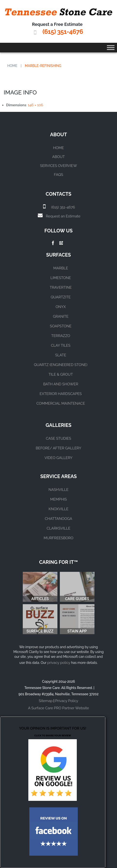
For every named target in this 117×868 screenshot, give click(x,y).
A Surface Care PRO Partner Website (58, 708)
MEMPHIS (58, 499)
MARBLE (61, 268)
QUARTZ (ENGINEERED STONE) (61, 365)
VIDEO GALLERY (58, 458)
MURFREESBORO (58, 538)
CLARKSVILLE (58, 528)
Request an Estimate (63, 216)
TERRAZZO (61, 336)
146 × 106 (35, 105)
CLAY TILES (61, 345)
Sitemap (46, 701)
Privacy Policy (67, 701)
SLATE (61, 355)
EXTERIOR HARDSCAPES (61, 394)
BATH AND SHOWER (61, 384)
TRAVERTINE (61, 287)
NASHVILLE (58, 490)
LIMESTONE (61, 278)
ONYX (61, 307)
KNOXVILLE (59, 509)
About (59, 157)
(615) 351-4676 (63, 32)
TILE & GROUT (61, 374)
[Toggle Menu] (111, 47)
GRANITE (61, 316)
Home (12, 66)
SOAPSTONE (61, 326)
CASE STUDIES (58, 438)
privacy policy (59, 663)
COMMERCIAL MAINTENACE (61, 403)
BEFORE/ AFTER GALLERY (59, 448)
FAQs (59, 175)
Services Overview (58, 166)
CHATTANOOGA (58, 519)
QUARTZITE (61, 297)
